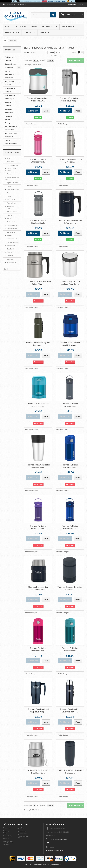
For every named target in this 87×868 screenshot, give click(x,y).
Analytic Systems (12, 193)
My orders (20, 828)
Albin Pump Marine (13, 189)
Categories (20, 27)
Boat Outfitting (10, 95)
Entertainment (10, 88)
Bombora (10, 256)
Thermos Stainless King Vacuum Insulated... (38, 588)
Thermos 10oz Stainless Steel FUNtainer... (70, 344)
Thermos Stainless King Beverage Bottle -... (70, 711)
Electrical (8, 92)
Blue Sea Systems (13, 242)
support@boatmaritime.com (55, 850)
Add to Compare (32, 124)
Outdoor (8, 85)
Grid (79, 52)
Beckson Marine (12, 225)
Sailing (7, 140)
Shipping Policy (50, 27)
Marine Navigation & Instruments (9, 74)
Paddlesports (10, 57)
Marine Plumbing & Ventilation (11, 128)
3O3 (8, 158)
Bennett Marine (12, 229)
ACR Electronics (12, 165)
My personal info (23, 837)
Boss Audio (10, 259)
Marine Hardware (11, 133)
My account (23, 824)
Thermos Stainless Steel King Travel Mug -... (38, 711)
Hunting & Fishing (8, 118)
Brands (34, 27)
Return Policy (69, 27)
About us (44, 32)
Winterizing (9, 113)
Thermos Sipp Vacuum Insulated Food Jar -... (70, 283)
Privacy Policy (12, 32)
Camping (8, 106)
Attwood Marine (12, 212)
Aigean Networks (12, 183)
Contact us (72, 4)
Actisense (10, 174)
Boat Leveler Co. (12, 246)
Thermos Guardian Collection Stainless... (70, 588)
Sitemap (6, 845)
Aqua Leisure (11, 203)
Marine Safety (10, 81)
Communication (11, 64)
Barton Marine (11, 222)
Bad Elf (9, 215)
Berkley (9, 235)
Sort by (27, 52)
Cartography (9, 123)
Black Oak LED (12, 239)
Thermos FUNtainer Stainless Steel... (38, 161)
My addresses (22, 834)
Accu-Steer (10, 162)
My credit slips (22, 831)
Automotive (9, 68)
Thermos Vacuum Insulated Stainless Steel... (38, 466)
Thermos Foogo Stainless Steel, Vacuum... (38, 100)
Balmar (9, 219)
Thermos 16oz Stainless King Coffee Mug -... (70, 222)
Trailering (8, 109)
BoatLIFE (10, 252)
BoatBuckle (10, 249)
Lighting (8, 61)
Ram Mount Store (11, 144)
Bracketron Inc (11, 262)
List (83, 52)
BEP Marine (11, 232)
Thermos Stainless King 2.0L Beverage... (70, 161)
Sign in (81, 4)
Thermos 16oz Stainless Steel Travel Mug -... (70, 100)
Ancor (9, 196)
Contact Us (29, 32)
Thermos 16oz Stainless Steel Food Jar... (38, 772)
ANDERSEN (11, 200)
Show (52, 52)
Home (8, 27)
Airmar (9, 186)
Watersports (9, 137)
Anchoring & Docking (9, 100)
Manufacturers (12, 152)
